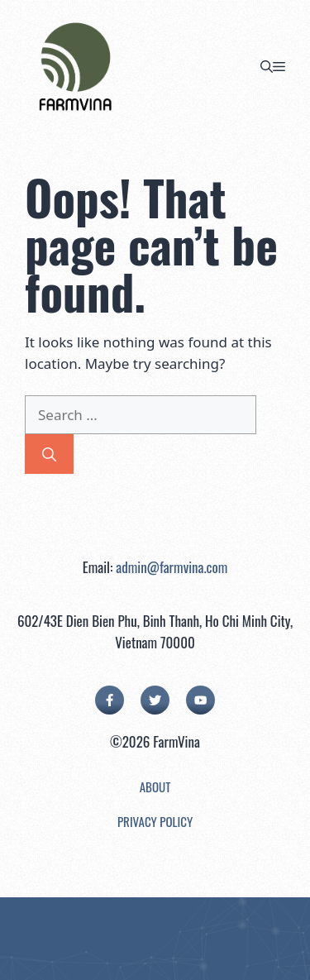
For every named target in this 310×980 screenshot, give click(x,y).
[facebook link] (110, 700)
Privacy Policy (155, 821)
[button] (267, 66)
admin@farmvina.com (172, 567)
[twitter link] (155, 700)
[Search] (49, 454)
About (155, 786)
